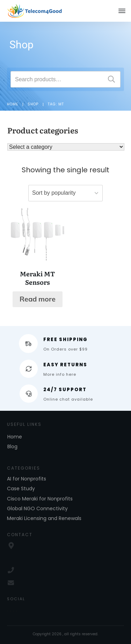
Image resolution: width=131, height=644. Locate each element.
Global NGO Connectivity (37, 508)
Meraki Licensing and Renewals (44, 518)
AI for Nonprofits (27, 479)
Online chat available (68, 399)
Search (111, 79)
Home (15, 437)
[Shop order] (65, 193)
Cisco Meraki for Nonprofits (40, 499)
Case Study (21, 489)
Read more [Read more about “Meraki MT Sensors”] (38, 299)
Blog (12, 446)
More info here (60, 374)
